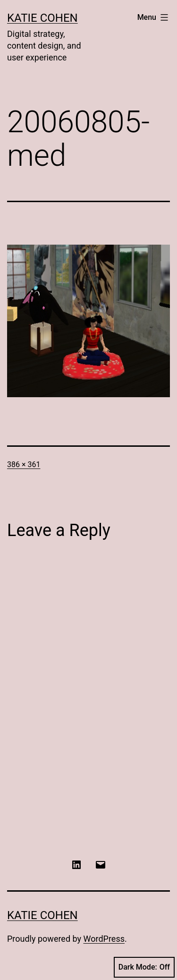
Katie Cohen (42, 18)
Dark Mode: (144, 967)
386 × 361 (24, 464)
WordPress (104, 939)
